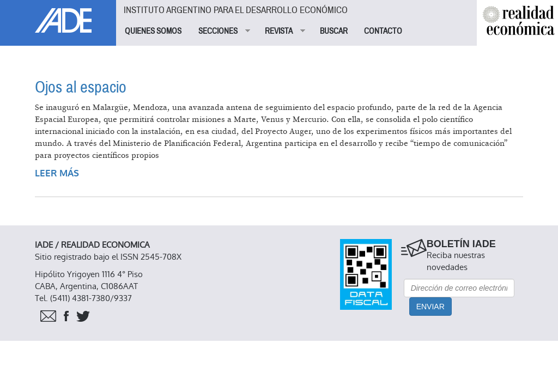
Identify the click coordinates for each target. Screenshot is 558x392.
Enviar (430, 307)
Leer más (57, 173)
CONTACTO (383, 31)
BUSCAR (334, 31)
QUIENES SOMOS (153, 31)
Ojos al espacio (81, 87)
